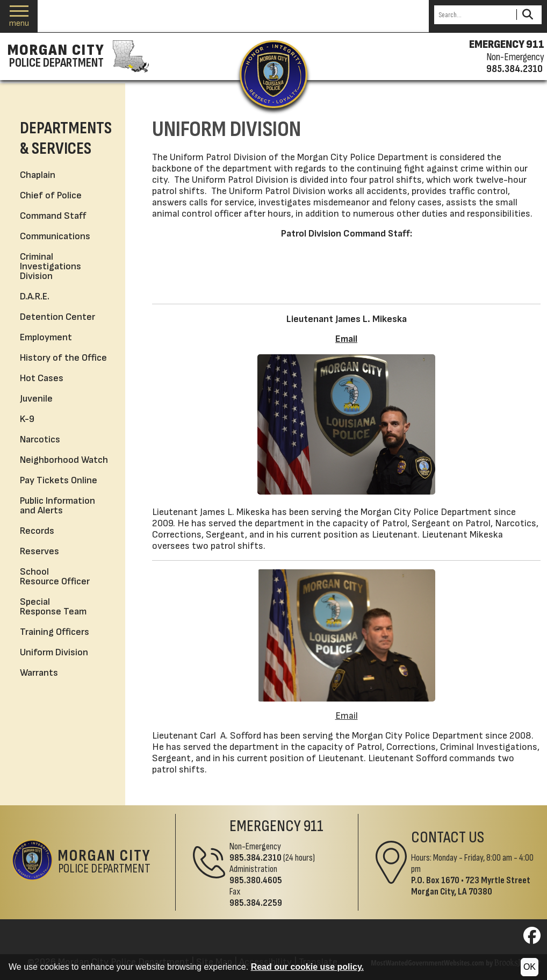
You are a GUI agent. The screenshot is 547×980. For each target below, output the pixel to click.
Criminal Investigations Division (51, 266)
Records (37, 531)
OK (530, 967)
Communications (55, 236)
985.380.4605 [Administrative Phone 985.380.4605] (256, 880)
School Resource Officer (55, 577)
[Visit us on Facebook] (532, 939)
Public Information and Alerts (57, 506)
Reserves (39, 551)
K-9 (27, 419)
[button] (19, 16)
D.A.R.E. (35, 296)
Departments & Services (66, 138)
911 (314, 826)
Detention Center (57, 317)
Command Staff (53, 216)
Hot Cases (42, 378)
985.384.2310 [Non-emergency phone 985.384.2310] (514, 69)
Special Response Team (53, 607)
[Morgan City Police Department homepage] (77, 56)
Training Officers (55, 632)
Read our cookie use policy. (307, 967)
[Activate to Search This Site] (527, 15)
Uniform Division (54, 652)
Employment (46, 337)
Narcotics (40, 439)
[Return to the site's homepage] (273, 74)
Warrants (39, 673)
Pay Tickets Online (59, 480)
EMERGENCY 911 (507, 45)
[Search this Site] (474, 15)
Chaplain (38, 175)
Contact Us (448, 838)
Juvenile (36, 399)
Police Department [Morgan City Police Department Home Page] (105, 862)
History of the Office (63, 358)
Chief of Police (51, 195)
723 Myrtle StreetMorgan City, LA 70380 (471, 886)
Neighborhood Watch (64, 460)
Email (346, 339)
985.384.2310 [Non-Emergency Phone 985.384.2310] (255, 858)
